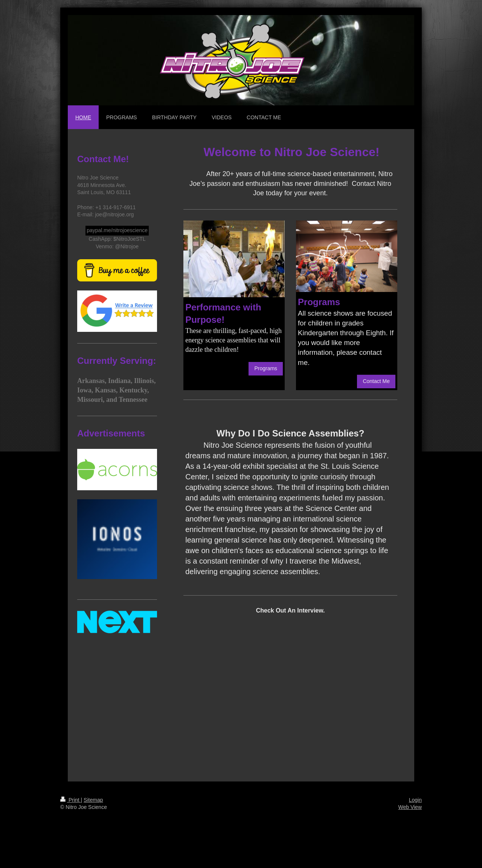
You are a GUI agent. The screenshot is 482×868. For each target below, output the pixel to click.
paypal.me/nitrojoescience (117, 230)
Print (71, 800)
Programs (266, 368)
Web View (410, 807)
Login (415, 800)
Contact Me (376, 381)
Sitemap (93, 800)
